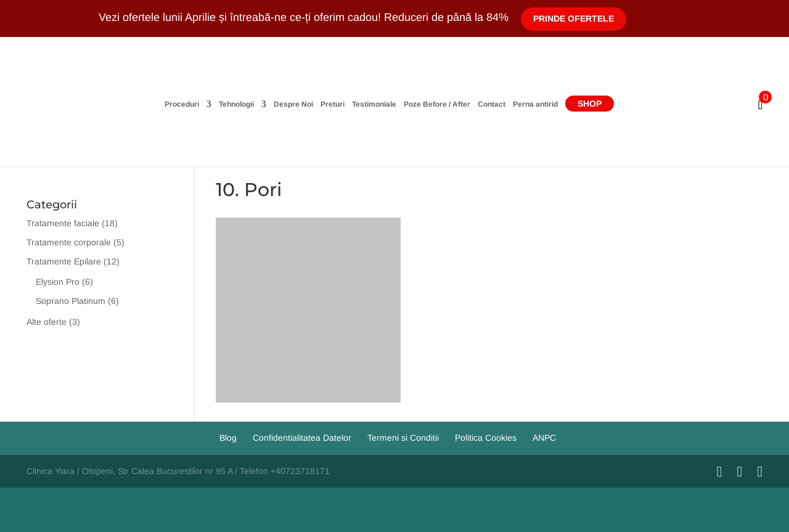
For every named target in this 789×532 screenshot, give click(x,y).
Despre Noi (293, 104)
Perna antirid (535, 104)
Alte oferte (47, 322)
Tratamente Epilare (64, 261)
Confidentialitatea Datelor (302, 438)
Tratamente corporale (69, 242)
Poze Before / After (437, 104)
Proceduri (182, 104)
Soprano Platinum (71, 301)
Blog (228, 438)
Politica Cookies (486, 438)
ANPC (544, 438)
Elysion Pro (58, 282)
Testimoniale (374, 104)
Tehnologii (236, 104)
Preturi (333, 104)
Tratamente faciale (63, 223)
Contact (492, 104)
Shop (590, 104)
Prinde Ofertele (574, 18)
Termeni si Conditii (403, 438)
